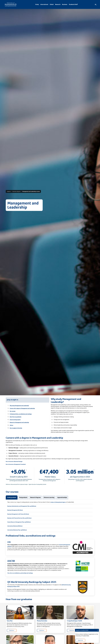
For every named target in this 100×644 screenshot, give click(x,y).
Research (58, 4)
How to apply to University (16, 428)
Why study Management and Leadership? (19, 406)
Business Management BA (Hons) (15, 510)
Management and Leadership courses (31, 191)
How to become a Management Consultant (16, 464)
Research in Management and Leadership (19, 422)
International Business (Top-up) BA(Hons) (17, 530)
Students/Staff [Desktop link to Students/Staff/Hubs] (73, 4)
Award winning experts (15, 420)
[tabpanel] (50, 517)
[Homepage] (11, 4)
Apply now (80, 640)
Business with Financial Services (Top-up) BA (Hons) (19, 518)
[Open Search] (96, 4)
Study (37, 4)
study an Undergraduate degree (58, 502)
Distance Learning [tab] (49, 497)
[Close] (98, 630)
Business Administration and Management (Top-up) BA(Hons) (22, 506)
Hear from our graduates (16, 417)
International (44, 4)
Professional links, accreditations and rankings (21, 414)
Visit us (11, 425)
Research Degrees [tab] (35, 497)
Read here (12, 630)
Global (52, 4)
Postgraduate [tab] (23, 497)
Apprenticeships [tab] (62, 497)
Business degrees (17, 191)
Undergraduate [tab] (12, 497)
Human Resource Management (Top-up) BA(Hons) (19, 522)
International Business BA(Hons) (15, 526)
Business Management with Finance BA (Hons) (18, 514)
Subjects (9, 191)
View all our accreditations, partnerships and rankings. (20, 573)
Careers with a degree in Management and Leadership (22, 408)
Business (65, 4)
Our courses (13, 411)
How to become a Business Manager (14, 461)
